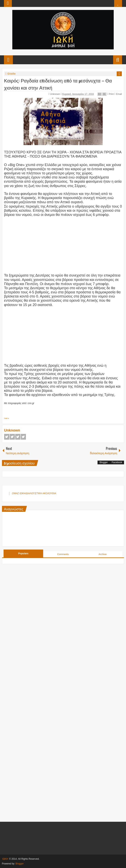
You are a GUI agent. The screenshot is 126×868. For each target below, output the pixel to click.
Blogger (104, 462)
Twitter (12, 437)
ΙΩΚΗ (5, 859)
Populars (23, 553)
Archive (103, 554)
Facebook (7, 437)
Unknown (55, 94)
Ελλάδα (11, 74)
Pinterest (23, 437)
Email (118, 94)
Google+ (18, 437)
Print (110, 94)
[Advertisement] (63, 245)
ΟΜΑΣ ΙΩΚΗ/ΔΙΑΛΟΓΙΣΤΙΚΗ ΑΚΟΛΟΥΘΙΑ (34, 493)
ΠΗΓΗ (7, 418)
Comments (63, 554)
